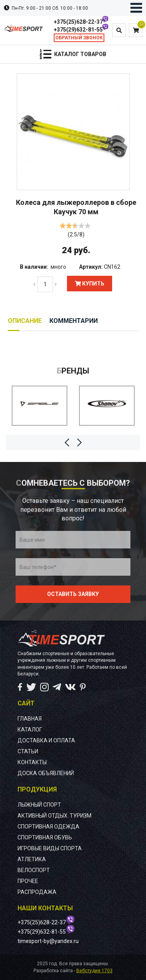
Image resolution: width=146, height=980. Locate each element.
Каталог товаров (80, 54)
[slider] (75, 226)
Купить (90, 284)
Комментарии (74, 321)
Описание (25, 321)
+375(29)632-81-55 (78, 30)
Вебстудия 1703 (94, 971)
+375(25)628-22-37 (78, 22)
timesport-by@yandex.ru (48, 941)
